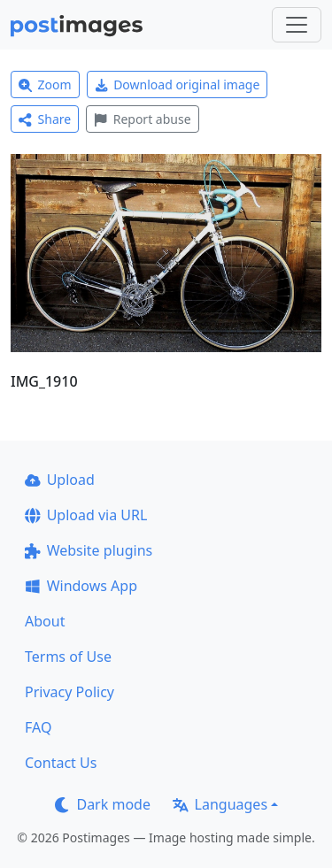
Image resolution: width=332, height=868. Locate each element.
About (45, 621)
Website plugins (89, 550)
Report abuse (142, 119)
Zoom (45, 84)
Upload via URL (86, 515)
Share (45, 119)
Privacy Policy (69, 692)
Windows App (81, 586)
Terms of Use (68, 657)
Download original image (178, 84)
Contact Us (61, 763)
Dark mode (103, 804)
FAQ (38, 727)
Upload (60, 480)
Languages (220, 804)
